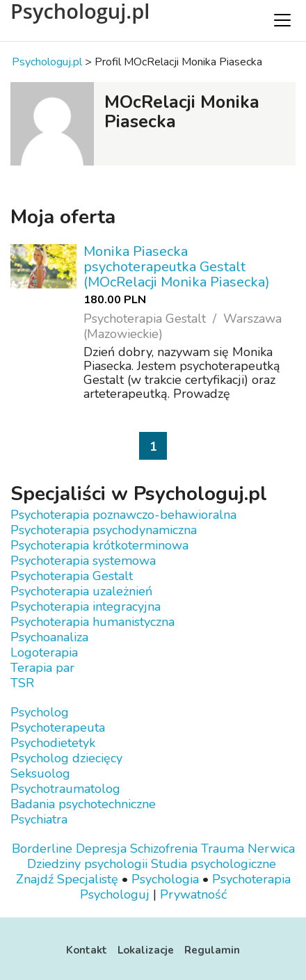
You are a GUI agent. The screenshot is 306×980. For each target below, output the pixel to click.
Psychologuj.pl (80, 11)
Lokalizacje (146, 950)
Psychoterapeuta (58, 728)
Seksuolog (40, 773)
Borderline (42, 849)
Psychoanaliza (49, 637)
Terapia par (42, 668)
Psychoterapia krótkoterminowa (99, 545)
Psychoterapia (251, 879)
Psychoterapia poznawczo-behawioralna (123, 515)
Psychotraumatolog (65, 789)
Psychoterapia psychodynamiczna (104, 530)
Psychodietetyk (53, 743)
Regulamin (212, 950)
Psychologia (165, 879)
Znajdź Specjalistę (67, 879)
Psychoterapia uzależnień (81, 591)
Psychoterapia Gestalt (72, 576)
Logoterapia (44, 652)
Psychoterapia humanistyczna (92, 622)
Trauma (223, 849)
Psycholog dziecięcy (66, 758)
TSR (22, 683)
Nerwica (271, 849)
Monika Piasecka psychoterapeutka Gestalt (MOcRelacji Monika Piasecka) (177, 267)
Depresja (101, 849)
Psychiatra (39, 819)
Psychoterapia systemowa (83, 561)
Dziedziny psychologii (87, 864)
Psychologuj (115, 894)
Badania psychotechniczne (83, 804)
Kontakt (87, 950)
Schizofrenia (164, 849)
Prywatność (193, 894)
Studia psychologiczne (214, 864)
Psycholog (40, 712)
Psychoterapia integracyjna (86, 607)
